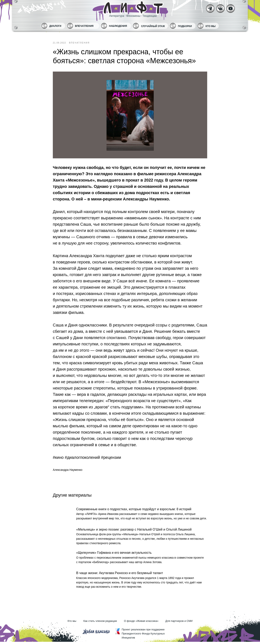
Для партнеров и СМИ (179, 623)
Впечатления (84, 26)
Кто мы (211, 26)
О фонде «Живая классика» (141, 623)
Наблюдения (118, 26)
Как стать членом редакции (100, 623)
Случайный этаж (153, 26)
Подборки (185, 26)
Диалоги (55, 26)
